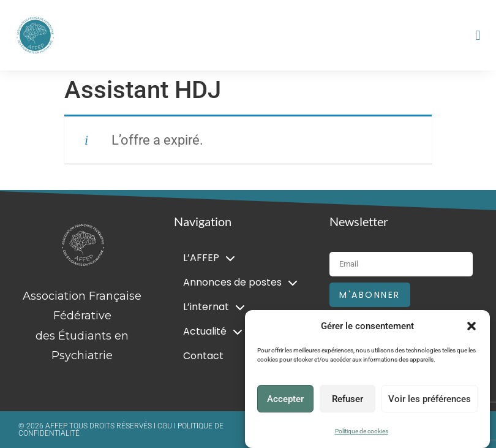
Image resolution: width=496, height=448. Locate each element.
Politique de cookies (362, 431)
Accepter (285, 399)
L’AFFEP (209, 258)
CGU (166, 426)
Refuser (348, 399)
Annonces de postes (240, 283)
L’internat (214, 307)
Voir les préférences (430, 399)
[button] (472, 326)
